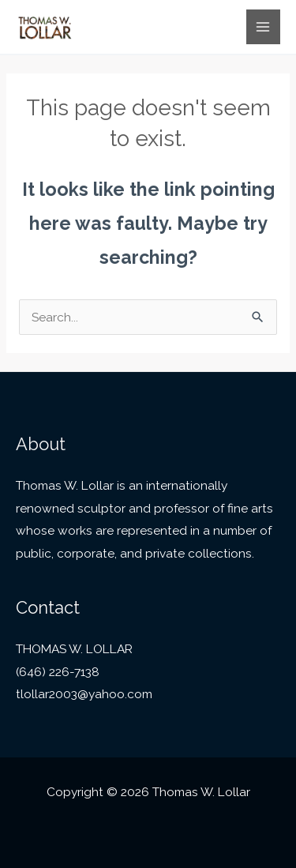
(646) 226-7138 (58, 672)
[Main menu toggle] (263, 26)
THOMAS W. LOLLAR (74, 649)
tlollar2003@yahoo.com (84, 694)
